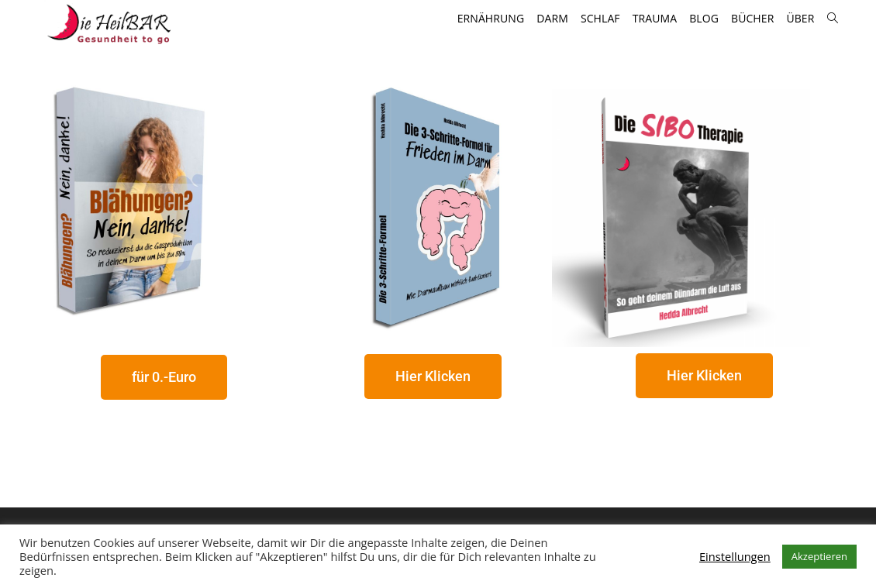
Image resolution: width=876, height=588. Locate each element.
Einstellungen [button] (735, 556)
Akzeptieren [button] (819, 556)
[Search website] (833, 19)
